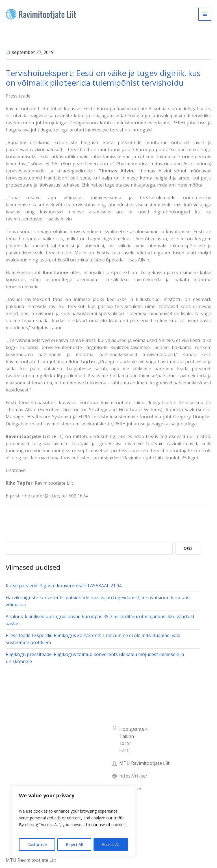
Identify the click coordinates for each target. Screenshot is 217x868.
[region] (73, 821)
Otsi (188, 548)
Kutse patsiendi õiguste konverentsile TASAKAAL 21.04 (64, 586)
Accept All (111, 844)
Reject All (74, 844)
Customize (37, 844)
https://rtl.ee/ (133, 776)
